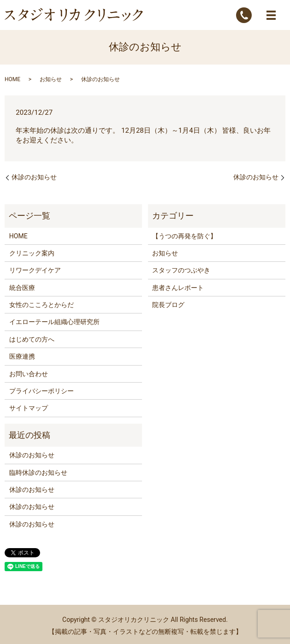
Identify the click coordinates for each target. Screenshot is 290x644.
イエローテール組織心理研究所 (54, 322)
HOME (12, 79)
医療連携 (22, 356)
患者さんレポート (178, 288)
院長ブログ (168, 305)
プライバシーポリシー (41, 391)
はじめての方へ (32, 339)
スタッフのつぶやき (181, 270)
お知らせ (51, 79)
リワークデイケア (35, 270)
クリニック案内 (32, 253)
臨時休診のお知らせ (38, 473)
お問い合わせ (29, 374)
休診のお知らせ (34, 177)
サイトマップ (29, 408)
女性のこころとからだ (41, 305)
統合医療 (22, 288)
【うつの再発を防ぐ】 (184, 236)
